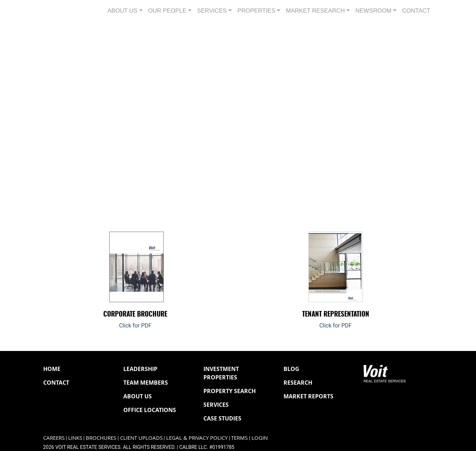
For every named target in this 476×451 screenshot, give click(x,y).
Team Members (146, 383)
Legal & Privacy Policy (197, 438)
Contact (416, 11)
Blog (291, 369)
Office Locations (150, 410)
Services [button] (212, 11)
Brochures (101, 438)
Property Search (230, 391)
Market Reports (308, 396)
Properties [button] (256, 11)
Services (216, 405)
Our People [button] (167, 11)
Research (298, 383)
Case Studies (222, 418)
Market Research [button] (315, 11)
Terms (239, 438)
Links (75, 438)
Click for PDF (135, 326)
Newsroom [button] (374, 11)
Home (52, 369)
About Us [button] (122, 11)
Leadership (140, 369)
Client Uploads (141, 438)
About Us (138, 396)
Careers (54, 438)
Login (260, 438)
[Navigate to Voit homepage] (64, 11)
